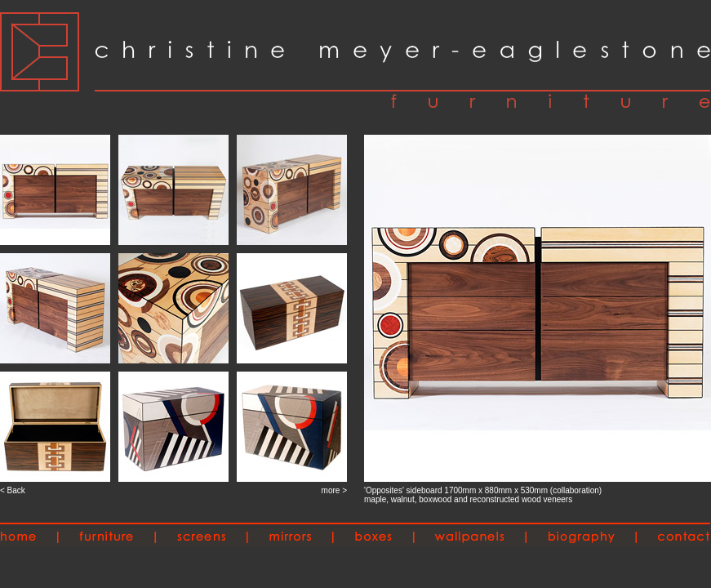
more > (334, 490)
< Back (13, 490)
